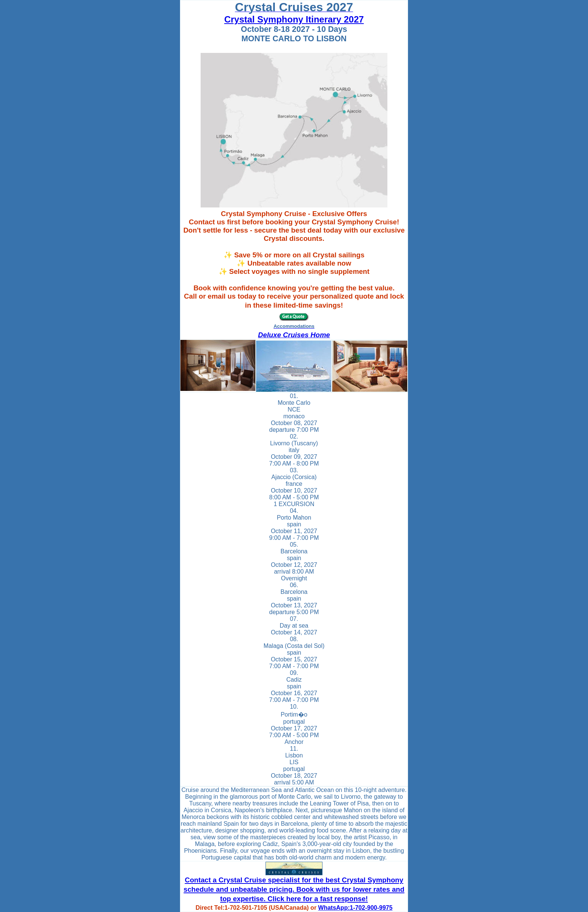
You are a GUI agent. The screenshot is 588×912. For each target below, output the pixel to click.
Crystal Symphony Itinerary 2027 (294, 19)
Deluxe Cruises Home (294, 335)
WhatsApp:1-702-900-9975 (355, 908)
